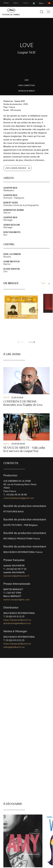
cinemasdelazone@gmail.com (19, 498)
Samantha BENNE (14, 210)
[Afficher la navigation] (48, 12)
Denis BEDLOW (12, 225)
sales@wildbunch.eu (14, 647)
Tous (43, 283)
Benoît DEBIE (11, 203)
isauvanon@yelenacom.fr (16, 576)
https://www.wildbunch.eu (17, 620)
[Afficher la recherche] (42, 12)
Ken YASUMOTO (12, 232)
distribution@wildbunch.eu (17, 623)
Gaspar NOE (10, 188)
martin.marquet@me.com (16, 600)
